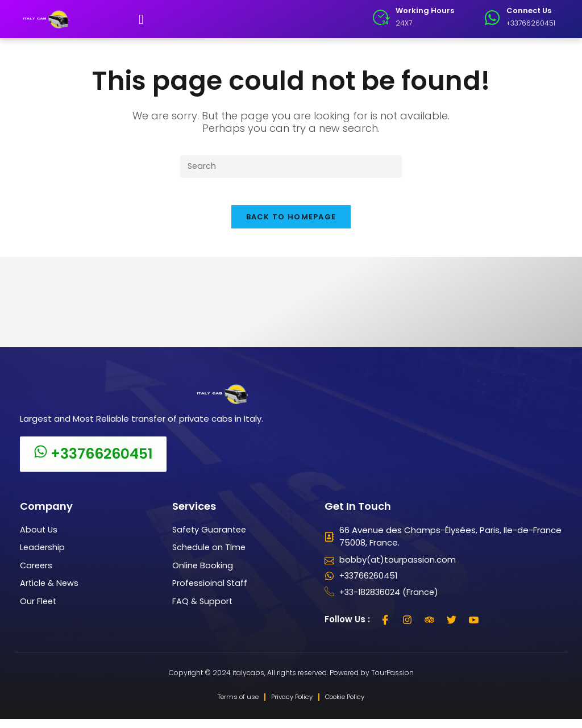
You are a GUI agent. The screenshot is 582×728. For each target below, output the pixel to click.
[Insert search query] (291, 167)
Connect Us (529, 11)
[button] (141, 19)
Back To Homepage (291, 224)
